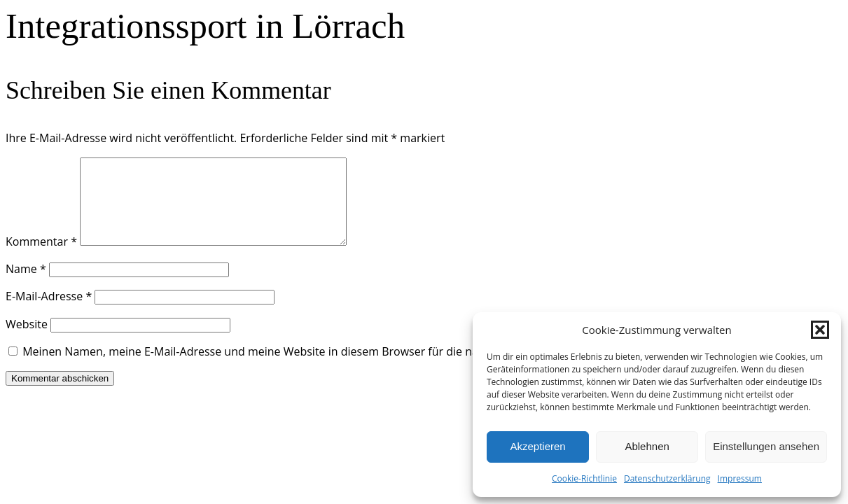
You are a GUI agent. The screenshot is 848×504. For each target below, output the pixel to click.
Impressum (740, 478)
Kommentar (41, 258)
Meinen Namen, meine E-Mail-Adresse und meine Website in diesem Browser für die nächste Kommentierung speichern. (337, 368)
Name (26, 286)
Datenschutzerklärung (667, 478)
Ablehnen (647, 446)
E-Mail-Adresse (49, 313)
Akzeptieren (537, 446)
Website (27, 341)
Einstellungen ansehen (766, 446)
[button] (820, 330)
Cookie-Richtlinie (584, 478)
